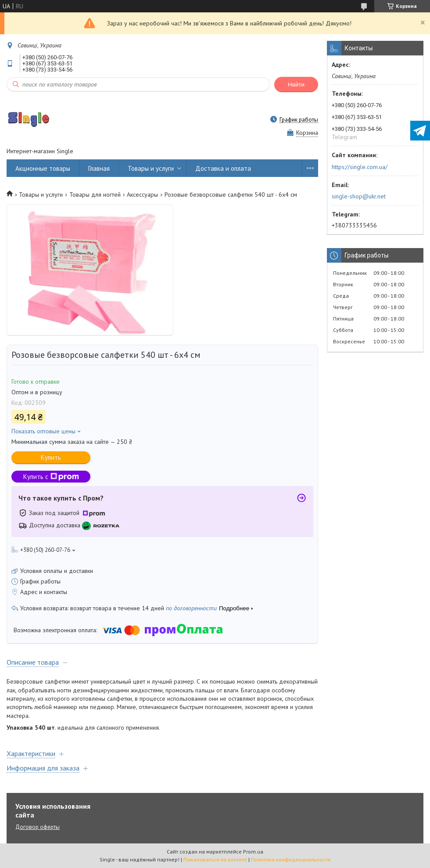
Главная (99, 168)
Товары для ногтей (95, 194)
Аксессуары (142, 194)
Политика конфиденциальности (291, 859)
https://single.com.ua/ (360, 167)
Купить (51, 457)
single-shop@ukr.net (359, 196)
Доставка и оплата (223, 168)
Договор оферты (38, 827)
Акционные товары (43, 168)
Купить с (51, 477)
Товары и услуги (151, 168)
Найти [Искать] (296, 85)
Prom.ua (253, 852)
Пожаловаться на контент (215, 859)
